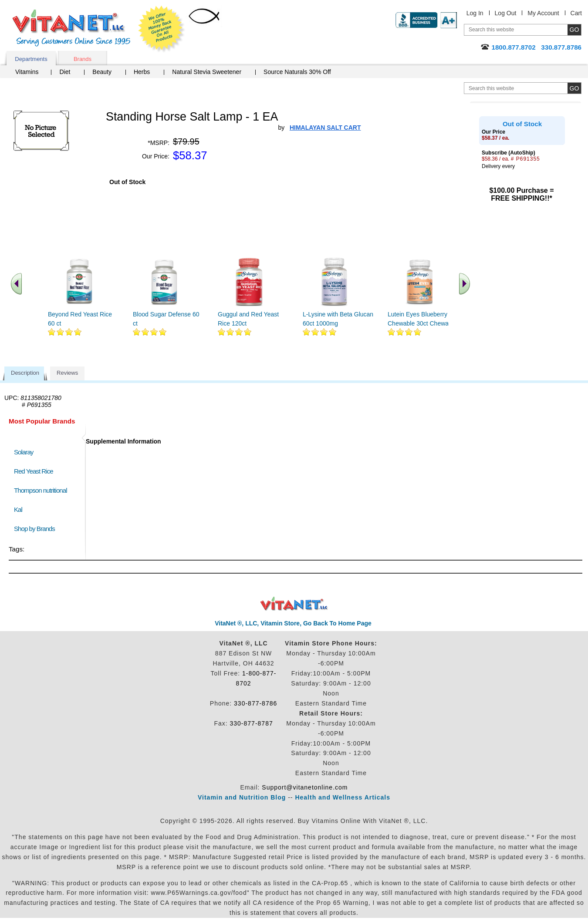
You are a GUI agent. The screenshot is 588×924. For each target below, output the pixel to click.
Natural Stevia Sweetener (207, 72)
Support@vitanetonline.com (305, 787)
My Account (543, 13)
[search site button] (574, 88)
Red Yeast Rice (34, 471)
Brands (83, 59)
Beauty (102, 72)
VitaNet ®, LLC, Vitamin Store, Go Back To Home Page (293, 623)
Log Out (506, 13)
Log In (475, 13)
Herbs (142, 72)
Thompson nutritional (41, 490)
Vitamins (27, 72)
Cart (576, 13)
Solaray (24, 452)
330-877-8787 (252, 723)
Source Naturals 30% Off (297, 72)
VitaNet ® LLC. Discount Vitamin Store (294, 604)
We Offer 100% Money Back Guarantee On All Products (162, 29)
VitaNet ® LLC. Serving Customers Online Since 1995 (71, 28)
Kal (18, 509)
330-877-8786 (255, 703)
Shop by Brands (36, 529)
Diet (65, 72)
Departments (31, 59)
